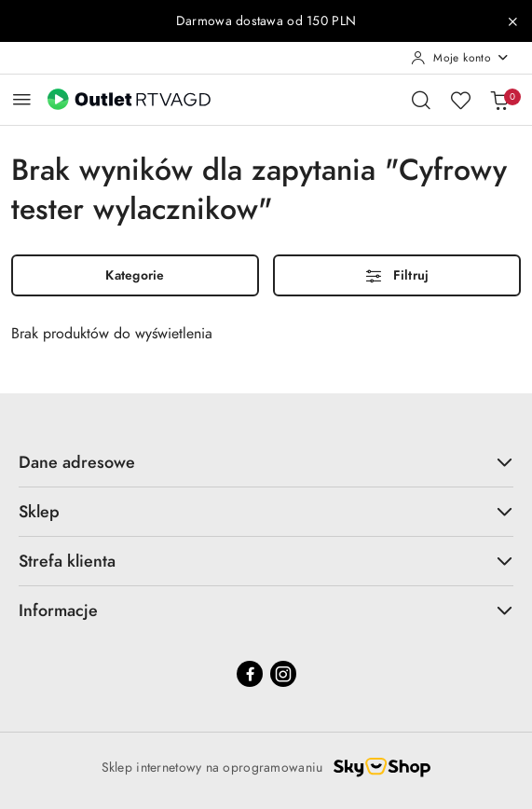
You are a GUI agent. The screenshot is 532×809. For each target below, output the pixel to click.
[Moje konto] (460, 58)
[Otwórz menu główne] (22, 99)
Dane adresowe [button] (266, 462)
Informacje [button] (266, 610)
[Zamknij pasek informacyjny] (512, 21)
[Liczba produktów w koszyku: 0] (499, 100)
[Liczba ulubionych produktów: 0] (460, 100)
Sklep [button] (266, 511)
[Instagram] (283, 674)
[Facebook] (250, 674)
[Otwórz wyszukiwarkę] (421, 100)
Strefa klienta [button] (266, 561)
